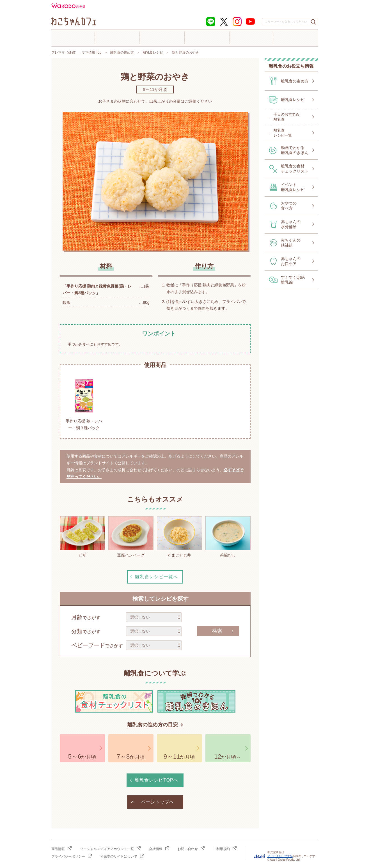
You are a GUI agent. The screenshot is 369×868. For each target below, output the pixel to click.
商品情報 (58, 849)
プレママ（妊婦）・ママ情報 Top (76, 52)
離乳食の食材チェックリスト (295, 169)
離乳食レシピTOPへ (156, 780)
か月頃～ (228, 756)
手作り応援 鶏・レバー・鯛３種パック (84, 403)
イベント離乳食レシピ (293, 187)
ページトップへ (158, 802)
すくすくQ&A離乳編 (293, 280)
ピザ (82, 537)
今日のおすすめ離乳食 (286, 117)
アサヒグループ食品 (280, 856)
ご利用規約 (221, 849)
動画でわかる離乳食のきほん (295, 150)
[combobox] (290, 22)
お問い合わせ (188, 849)
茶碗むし (228, 537)
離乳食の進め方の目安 (153, 725)
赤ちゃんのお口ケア (291, 261)
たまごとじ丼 (179, 537)
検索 (217, 631)
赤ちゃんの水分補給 (291, 224)
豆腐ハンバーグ (131, 537)
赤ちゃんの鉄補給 (291, 243)
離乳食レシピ (153, 52)
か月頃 (82, 756)
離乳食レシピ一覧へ (156, 577)
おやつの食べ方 (289, 206)
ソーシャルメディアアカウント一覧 (107, 849)
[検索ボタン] (313, 22)
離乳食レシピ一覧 (283, 133)
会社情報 (156, 849)
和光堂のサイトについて (119, 856)
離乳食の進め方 (122, 52)
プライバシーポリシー (68, 856)
